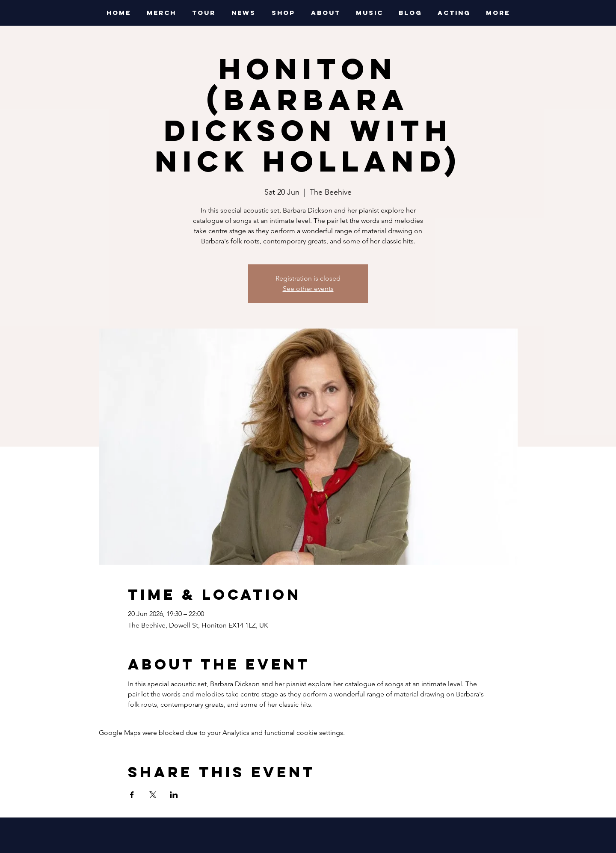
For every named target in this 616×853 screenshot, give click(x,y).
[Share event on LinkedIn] (174, 795)
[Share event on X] (153, 795)
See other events (308, 289)
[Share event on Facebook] (132, 795)
